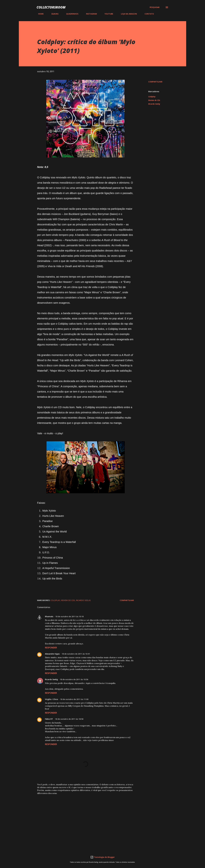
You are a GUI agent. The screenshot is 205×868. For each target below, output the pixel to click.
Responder (51, 648)
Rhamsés (49, 616)
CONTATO (148, 14)
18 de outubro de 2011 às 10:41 (76, 654)
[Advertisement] (81, 816)
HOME (39, 14)
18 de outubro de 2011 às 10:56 (74, 679)
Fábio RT (49, 719)
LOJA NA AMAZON (127, 14)
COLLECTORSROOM (51, 7)
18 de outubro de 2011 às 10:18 (69, 616)
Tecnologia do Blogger (102, 857)
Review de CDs (154, 100)
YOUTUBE (107, 14)
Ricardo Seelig (154, 104)
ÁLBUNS (53, 14)
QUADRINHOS (71, 14)
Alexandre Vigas (52, 654)
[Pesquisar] (155, 7)
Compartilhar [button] (155, 82)
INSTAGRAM (90, 14)
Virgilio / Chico (52, 699)
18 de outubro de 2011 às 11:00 (74, 699)
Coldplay (152, 97)
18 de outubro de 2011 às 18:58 (69, 719)
